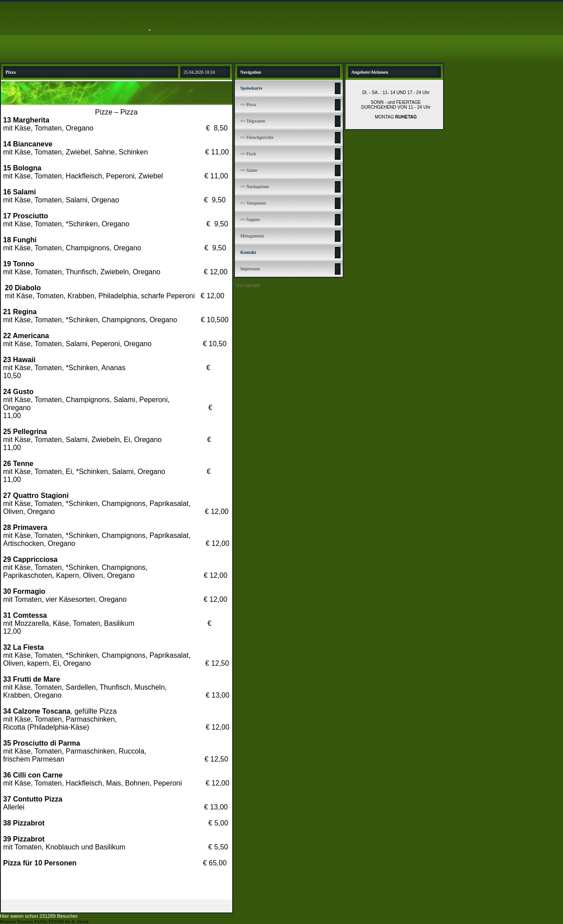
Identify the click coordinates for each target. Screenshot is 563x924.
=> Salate (249, 170)
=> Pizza (248, 105)
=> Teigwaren (253, 121)
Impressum (250, 269)
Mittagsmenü (252, 236)
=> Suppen (250, 219)
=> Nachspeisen (254, 187)
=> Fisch (248, 154)
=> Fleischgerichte (257, 137)
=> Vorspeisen (253, 203)
